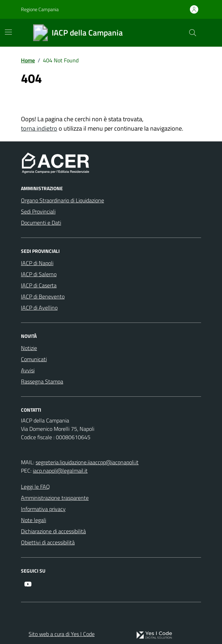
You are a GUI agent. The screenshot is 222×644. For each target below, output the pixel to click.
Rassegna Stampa (42, 381)
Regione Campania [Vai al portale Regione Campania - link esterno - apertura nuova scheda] (40, 9)
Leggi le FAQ (35, 487)
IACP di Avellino (39, 308)
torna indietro (39, 128)
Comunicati (34, 359)
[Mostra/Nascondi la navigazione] (8, 32)
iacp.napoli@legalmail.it (60, 471)
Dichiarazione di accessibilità (53, 531)
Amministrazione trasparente (55, 498)
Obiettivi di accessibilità (48, 542)
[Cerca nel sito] (193, 33)
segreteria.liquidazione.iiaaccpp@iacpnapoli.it (87, 462)
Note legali (34, 520)
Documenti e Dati (41, 223)
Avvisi (28, 370)
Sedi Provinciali (38, 211)
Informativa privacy (43, 509)
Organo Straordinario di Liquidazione (62, 200)
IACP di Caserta (39, 285)
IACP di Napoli (37, 263)
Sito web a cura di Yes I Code (62, 634)
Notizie (29, 348)
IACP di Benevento (43, 296)
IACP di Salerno (39, 274)
